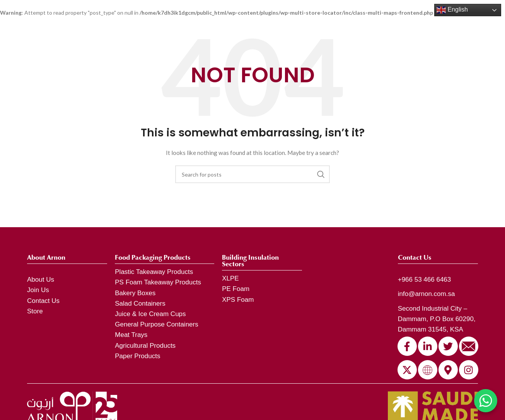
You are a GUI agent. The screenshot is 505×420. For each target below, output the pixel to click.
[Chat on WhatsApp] (486, 401)
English (452, 10)
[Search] (252, 174)
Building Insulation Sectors (250, 261)
